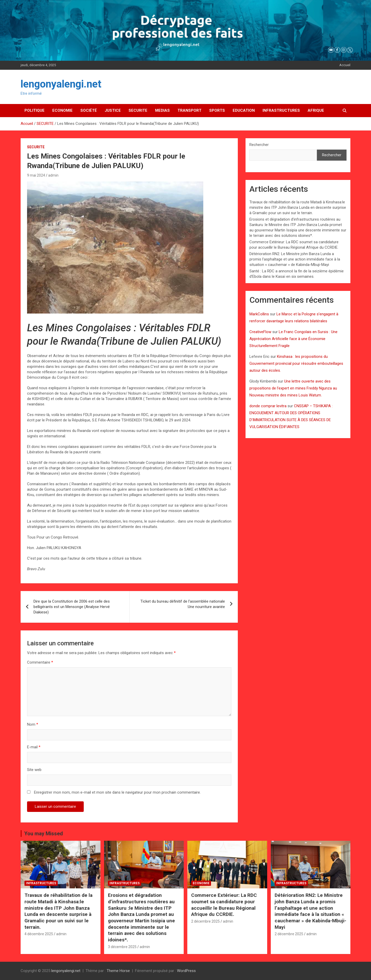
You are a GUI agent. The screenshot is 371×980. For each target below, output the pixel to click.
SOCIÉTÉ (89, 110)
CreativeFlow (260, 332)
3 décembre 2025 (122, 947)
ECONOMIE (62, 110)
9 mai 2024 (36, 175)
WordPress (186, 971)
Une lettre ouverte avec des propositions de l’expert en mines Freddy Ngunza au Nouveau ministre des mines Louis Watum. (293, 388)
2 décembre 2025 (205, 921)
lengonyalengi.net (61, 84)
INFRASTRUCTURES (281, 110)
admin (53, 175)
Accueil (345, 65)
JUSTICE (113, 110)
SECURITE (138, 110)
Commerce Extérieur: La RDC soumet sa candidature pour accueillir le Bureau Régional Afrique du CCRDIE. (224, 905)
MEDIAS (162, 110)
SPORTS (217, 110)
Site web (34, 770)
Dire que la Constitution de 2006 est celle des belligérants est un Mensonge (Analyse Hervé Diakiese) (72, 607)
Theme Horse (118, 971)
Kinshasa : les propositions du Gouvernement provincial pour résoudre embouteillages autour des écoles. (296, 363)
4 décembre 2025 (39, 934)
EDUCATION (244, 110)
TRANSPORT (189, 110)
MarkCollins (259, 314)
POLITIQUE (35, 110)
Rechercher (259, 145)
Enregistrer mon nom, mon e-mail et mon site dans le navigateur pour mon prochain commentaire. (117, 792)
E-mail (34, 747)
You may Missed (44, 834)
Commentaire (40, 662)
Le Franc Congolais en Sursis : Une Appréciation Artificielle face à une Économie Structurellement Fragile (293, 339)
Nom (33, 724)
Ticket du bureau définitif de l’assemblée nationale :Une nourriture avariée (183, 604)
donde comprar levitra (268, 406)
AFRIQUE (316, 110)
